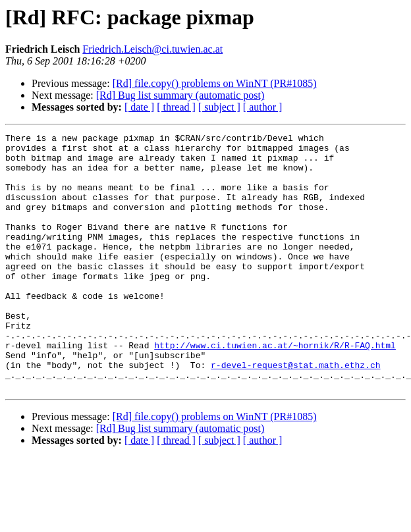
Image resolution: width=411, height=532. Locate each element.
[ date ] (139, 107)
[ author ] (263, 107)
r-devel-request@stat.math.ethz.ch (295, 412)
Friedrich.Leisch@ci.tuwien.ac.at (152, 49)
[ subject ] (219, 107)
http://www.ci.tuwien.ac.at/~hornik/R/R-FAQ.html (275, 388)
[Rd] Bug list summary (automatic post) (180, 95)
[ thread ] (176, 107)
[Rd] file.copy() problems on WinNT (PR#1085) (215, 83)
